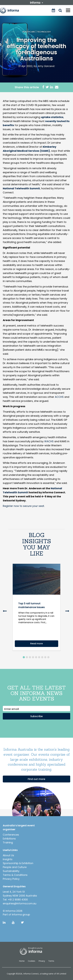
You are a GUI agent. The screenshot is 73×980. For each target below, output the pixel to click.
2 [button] (27, 657)
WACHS (49, 441)
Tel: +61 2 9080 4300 (15, 900)
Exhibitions (9, 839)
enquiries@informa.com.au (20, 903)
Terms (51, 961)
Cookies (32, 961)
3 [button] (30, 657)
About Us (8, 855)
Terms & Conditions (15, 875)
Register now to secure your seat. (24, 506)
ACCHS (59, 397)
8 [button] (45, 657)
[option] (36, 610)
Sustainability (11, 871)
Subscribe (36, 716)
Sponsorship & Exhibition (18, 863)
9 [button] (48, 657)
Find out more (36, 779)
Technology (44, 32)
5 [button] (36, 657)
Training (8, 842)
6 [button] (39, 657)
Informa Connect (31, 974)
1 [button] (24, 657)
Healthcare (29, 32)
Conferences (11, 835)
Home (22, 961)
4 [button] (33, 657)
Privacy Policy (11, 879)
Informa (12, 10)
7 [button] (42, 657)
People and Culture (15, 867)
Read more (36, 644)
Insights (8, 859)
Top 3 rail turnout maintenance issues (31, 605)
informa (37, 3)
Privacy (42, 961)
